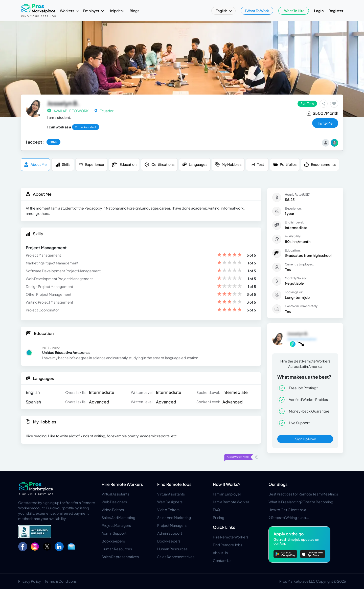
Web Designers (114, 502)
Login (319, 11)
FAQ (216, 510)
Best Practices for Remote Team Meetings (303, 494)
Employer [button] (92, 11)
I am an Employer (227, 494)
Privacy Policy (30, 581)
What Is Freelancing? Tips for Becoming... (302, 502)
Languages (195, 164)
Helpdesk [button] (117, 11)
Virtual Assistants (115, 494)
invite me (325, 123)
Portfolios (285, 164)
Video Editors (113, 510)
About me (35, 164)
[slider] (230, 255)
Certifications (159, 165)
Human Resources (117, 549)
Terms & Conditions (61, 581)
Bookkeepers (113, 541)
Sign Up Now (305, 439)
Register (336, 11)
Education (124, 165)
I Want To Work (257, 11)
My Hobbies (228, 164)
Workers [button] (67, 11)
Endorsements (320, 164)
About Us (220, 553)
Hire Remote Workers (122, 484)
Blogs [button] (134, 11)
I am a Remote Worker (231, 502)
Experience (91, 164)
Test (257, 164)
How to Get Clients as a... (289, 510)
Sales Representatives (120, 557)
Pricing (219, 517)
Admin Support (114, 533)
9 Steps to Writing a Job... (289, 517)
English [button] (222, 11)
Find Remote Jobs (174, 484)
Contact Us (222, 560)
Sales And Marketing (118, 517)
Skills (63, 164)
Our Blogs (278, 484)
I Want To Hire (294, 11)
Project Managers (116, 525)
